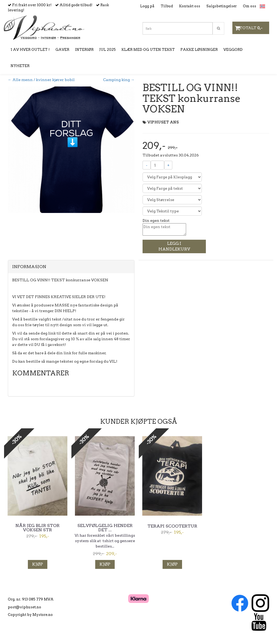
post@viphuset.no (24, 607)
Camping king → (119, 80)
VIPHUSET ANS (163, 122)
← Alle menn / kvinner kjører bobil (41, 80)
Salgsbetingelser (222, 6)
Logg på (147, 6)
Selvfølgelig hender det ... (105, 528)
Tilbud (167, 6)
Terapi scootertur (172, 526)
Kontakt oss (190, 6)
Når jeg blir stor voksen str (37, 528)
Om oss (250, 6)
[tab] (71, 267)
